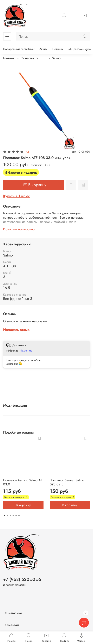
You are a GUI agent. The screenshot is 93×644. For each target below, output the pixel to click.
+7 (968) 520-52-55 (22, 579)
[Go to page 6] (19, 515)
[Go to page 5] (16, 515)
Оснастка (27, 58)
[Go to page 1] (5, 515)
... (43, 58)
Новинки (58, 49)
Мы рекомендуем (80, 49)
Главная (9, 58)
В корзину (23, 505)
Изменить (26, 350)
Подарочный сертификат (19, 49)
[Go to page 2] (7, 515)
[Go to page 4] (13, 515)
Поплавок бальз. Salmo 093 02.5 (67, 482)
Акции (43, 49)
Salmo (56, 58)
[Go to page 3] (10, 515)
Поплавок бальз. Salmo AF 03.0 (23, 482)
